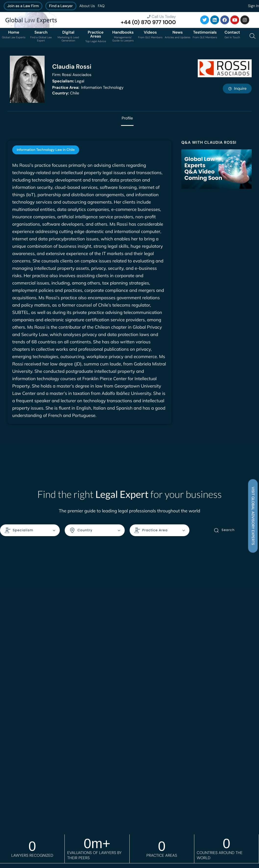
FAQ (101, 6)
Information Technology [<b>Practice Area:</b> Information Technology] (88, 87)
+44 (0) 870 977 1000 (148, 22)
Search (224, 531)
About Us (87, 6)
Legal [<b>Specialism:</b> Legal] (68, 81)
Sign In (253, 6)
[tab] (46, 150)
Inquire (237, 88)
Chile (66, 93)
